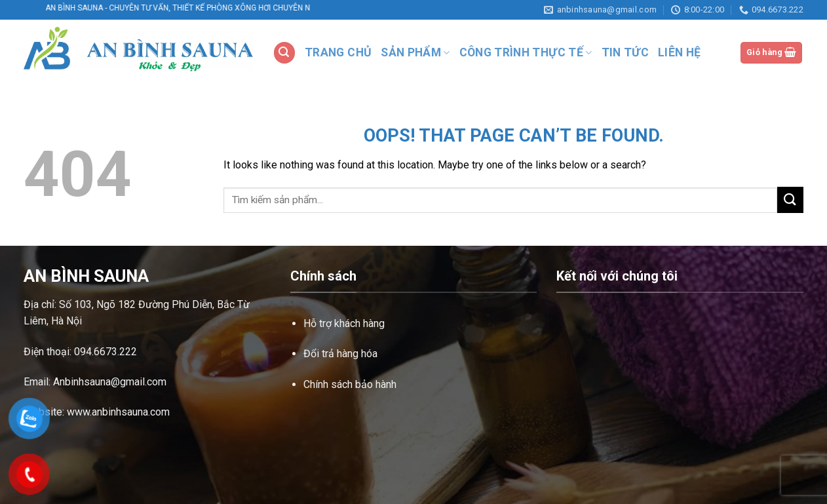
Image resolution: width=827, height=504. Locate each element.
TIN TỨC (625, 52)
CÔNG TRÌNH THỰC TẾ (526, 52)
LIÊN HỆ (679, 52)
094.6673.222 (106, 352)
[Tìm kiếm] (284, 53)
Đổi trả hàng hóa (340, 354)
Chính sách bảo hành (350, 384)
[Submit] (790, 200)
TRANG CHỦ (338, 52)
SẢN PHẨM (415, 52)
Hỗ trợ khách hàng (344, 323)
